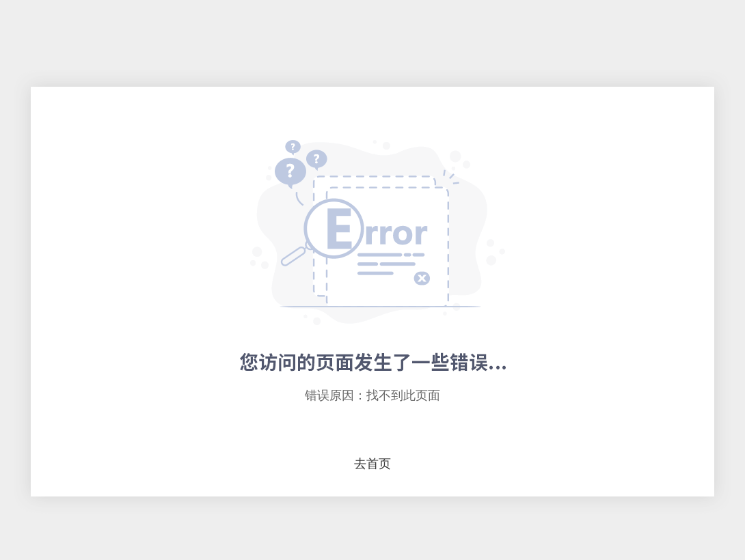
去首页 (372, 464)
